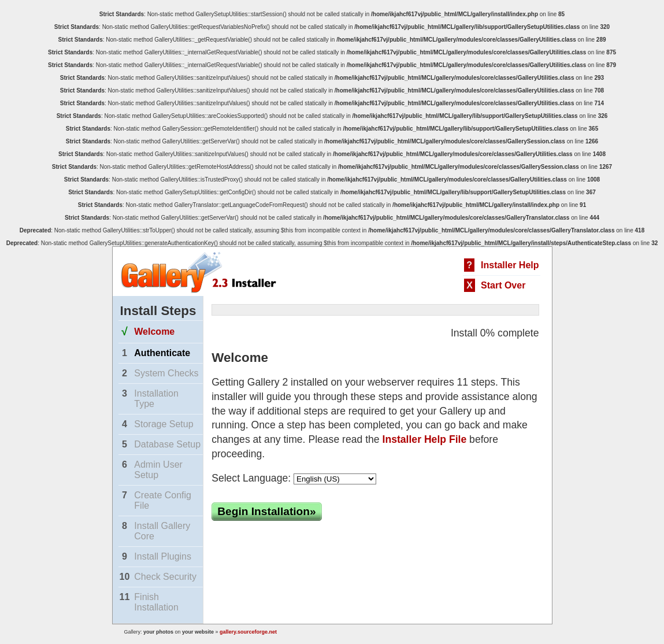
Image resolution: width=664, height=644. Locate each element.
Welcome (154, 332)
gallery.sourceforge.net (248, 632)
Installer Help (510, 265)
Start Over (503, 285)
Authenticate (162, 353)
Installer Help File (425, 439)
